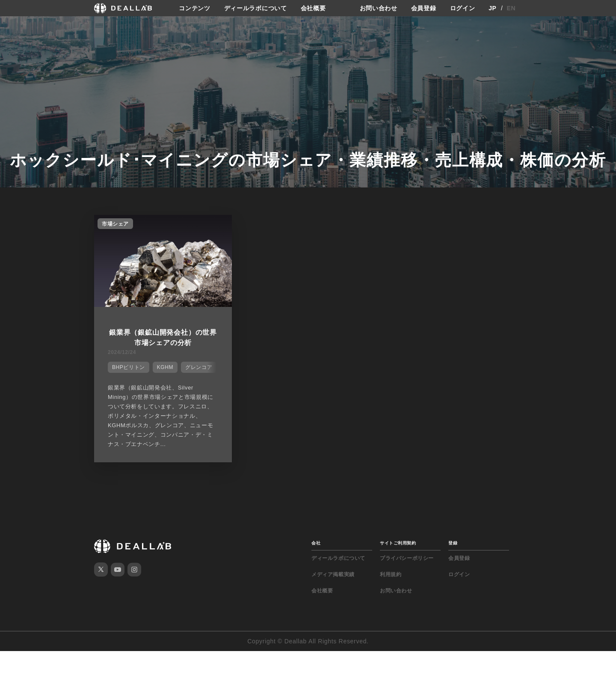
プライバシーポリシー (407, 558)
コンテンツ (195, 8)
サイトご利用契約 (398, 543)
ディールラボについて (256, 8)
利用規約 (391, 574)
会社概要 (313, 8)
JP (493, 8)
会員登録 (424, 8)
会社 (316, 543)
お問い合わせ (379, 8)
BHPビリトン (129, 367)
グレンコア (199, 367)
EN (511, 8)
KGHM (165, 367)
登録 (453, 543)
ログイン (463, 8)
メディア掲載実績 (333, 574)
